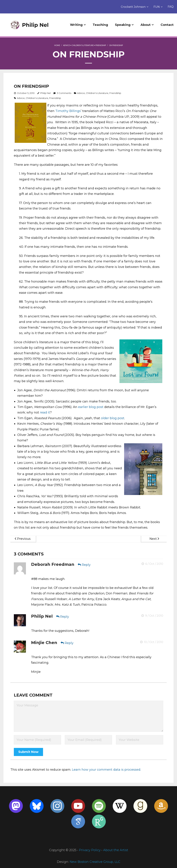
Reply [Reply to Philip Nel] (65, 617)
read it (45, 412)
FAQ (171, 7)
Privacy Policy (90, 850)
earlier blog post (91, 407)
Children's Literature (83, 45)
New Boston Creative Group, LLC (95, 862)
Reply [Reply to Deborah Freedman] (86, 565)
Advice (66, 45)
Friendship (101, 45)
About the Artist (116, 850)
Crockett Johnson (133, 7)
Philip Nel (45, 93)
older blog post (113, 418)
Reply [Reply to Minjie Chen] (69, 643)
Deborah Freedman (53, 564)
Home (57, 45)
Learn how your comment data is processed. (106, 770)
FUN (157, 7)
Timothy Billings (68, 111)
